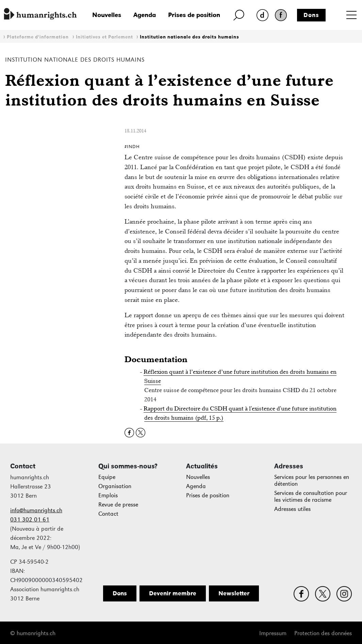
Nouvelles (107, 15)
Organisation (115, 486)
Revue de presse (118, 505)
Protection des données (323, 633)
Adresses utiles (292, 509)
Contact (108, 514)
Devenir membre (173, 593)
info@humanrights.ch (36, 510)
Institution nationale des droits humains (190, 37)
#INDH (132, 147)
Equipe (107, 477)
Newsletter (234, 593)
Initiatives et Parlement (104, 37)
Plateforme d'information (38, 37)
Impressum (273, 633)
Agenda (145, 15)
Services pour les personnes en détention (312, 480)
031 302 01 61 (30, 520)
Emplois (108, 495)
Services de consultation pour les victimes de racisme (311, 496)
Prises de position (194, 15)
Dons (311, 15)
